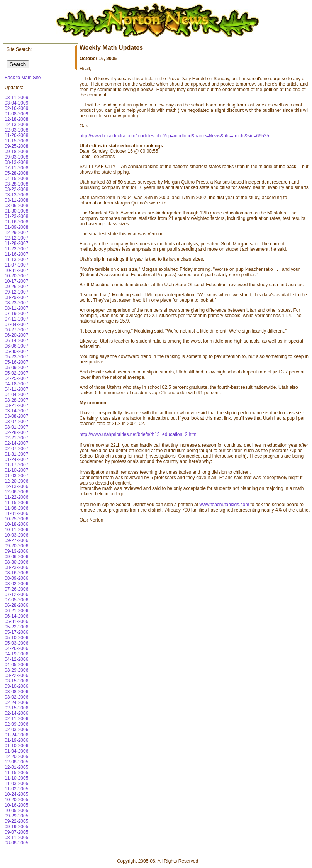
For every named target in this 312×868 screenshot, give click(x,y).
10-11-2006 (16, 530)
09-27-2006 (16, 540)
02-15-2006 (16, 708)
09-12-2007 (16, 292)
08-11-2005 (16, 838)
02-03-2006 (16, 730)
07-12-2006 (16, 594)
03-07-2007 (16, 422)
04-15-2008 (16, 179)
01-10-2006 (16, 746)
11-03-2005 (16, 784)
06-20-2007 (16, 335)
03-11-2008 (16, 200)
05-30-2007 (16, 351)
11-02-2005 (16, 789)
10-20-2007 (16, 276)
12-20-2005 (16, 757)
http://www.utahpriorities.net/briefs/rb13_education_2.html (139, 434)
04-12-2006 (16, 659)
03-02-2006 (16, 697)
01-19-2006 (16, 740)
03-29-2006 (16, 670)
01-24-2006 (16, 735)
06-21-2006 (16, 611)
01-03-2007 (16, 476)
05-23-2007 (16, 357)
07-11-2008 (16, 168)
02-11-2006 (16, 719)
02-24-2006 (16, 703)
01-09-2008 (16, 227)
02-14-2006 (16, 713)
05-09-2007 (16, 368)
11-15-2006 (16, 503)
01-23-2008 (16, 216)
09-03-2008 (16, 157)
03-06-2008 (16, 206)
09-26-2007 (16, 287)
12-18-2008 (16, 119)
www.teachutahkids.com (224, 505)
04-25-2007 (16, 378)
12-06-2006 (16, 492)
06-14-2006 (16, 616)
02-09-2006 (16, 724)
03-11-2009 (16, 98)
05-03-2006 (16, 643)
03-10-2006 (16, 686)
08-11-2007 (16, 308)
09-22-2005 (16, 821)
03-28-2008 (16, 184)
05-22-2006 (16, 627)
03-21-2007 (16, 405)
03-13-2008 (16, 195)
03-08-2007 (16, 416)
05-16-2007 (16, 362)
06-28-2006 (16, 605)
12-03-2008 (16, 130)
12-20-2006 (16, 481)
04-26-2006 (16, 648)
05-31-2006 (16, 621)
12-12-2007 (16, 238)
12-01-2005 (16, 767)
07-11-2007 (16, 319)
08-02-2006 (16, 584)
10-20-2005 (16, 800)
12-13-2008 (16, 125)
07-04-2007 (16, 324)
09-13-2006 (16, 551)
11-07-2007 (16, 265)
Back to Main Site (23, 78)
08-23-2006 (16, 567)
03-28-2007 (16, 400)
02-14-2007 (16, 443)
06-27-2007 (16, 330)
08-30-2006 (16, 562)
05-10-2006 (16, 638)
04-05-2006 (16, 665)
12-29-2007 (16, 233)
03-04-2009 (16, 103)
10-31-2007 (16, 270)
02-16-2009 (16, 108)
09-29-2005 (16, 816)
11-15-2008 (16, 141)
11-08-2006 (16, 508)
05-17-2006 (16, 632)
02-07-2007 (16, 449)
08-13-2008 (16, 162)
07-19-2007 (16, 314)
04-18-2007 (16, 384)
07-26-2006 (16, 589)
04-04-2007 (16, 395)
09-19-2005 (16, 827)
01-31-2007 (16, 454)
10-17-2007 (16, 281)
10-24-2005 (16, 794)
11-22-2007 (16, 249)
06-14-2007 (16, 341)
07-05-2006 (16, 600)
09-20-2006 (16, 546)
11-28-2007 (16, 243)
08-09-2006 (16, 578)
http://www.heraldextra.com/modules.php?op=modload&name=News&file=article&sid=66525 (174, 136)
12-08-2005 (16, 762)
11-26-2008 (16, 135)
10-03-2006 (16, 535)
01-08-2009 (16, 114)
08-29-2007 (16, 297)
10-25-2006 (16, 519)
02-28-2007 (16, 432)
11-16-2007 (16, 254)
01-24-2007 (16, 459)
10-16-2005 (16, 805)
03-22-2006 (16, 675)
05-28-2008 (16, 173)
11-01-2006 (16, 513)
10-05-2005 (16, 811)
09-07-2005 (16, 832)
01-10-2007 (16, 470)
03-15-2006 (16, 681)
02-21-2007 (16, 438)
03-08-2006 (16, 692)
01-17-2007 (16, 465)
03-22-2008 (16, 189)
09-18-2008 (16, 152)
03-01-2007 (16, 427)
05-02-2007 (16, 373)
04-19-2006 (16, 654)
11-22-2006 (16, 497)
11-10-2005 (16, 778)
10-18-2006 (16, 524)
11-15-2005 (16, 773)
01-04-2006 (16, 751)
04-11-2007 (16, 389)
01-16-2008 (16, 222)
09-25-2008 (16, 146)
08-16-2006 (16, 573)
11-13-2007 (16, 260)
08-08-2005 (16, 843)
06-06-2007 (16, 346)
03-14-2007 (16, 411)
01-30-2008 (16, 211)
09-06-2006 (16, 557)
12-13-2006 (16, 486)
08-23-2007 (16, 303)
